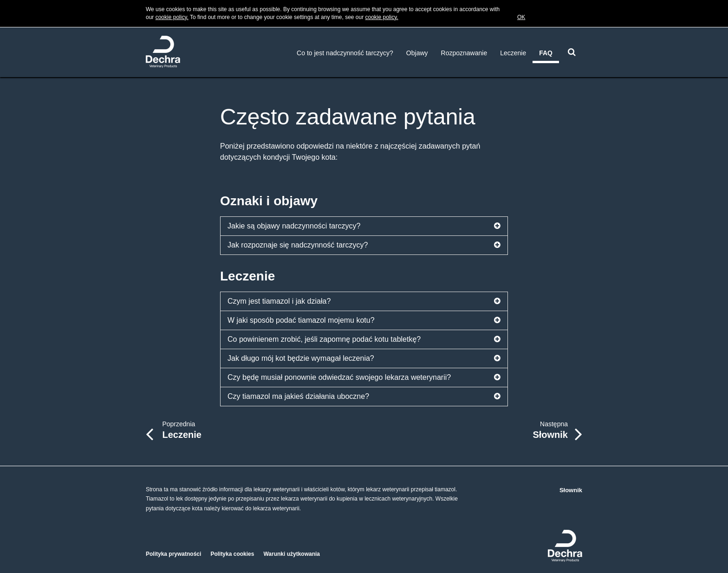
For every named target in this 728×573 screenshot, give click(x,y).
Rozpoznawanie (464, 53)
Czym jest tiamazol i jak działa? (364, 301)
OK (521, 17)
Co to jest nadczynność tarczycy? (345, 53)
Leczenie (513, 53)
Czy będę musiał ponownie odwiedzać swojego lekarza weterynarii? (364, 378)
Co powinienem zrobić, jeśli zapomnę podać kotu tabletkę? (364, 339)
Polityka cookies (232, 554)
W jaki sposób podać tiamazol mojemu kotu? (364, 320)
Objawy (417, 53)
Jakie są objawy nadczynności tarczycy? (364, 226)
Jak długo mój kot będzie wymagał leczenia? (364, 358)
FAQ (546, 53)
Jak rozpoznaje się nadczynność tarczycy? (364, 245)
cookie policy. (172, 17)
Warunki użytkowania (292, 554)
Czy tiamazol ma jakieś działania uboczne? (364, 397)
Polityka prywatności (173, 554)
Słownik (571, 490)
